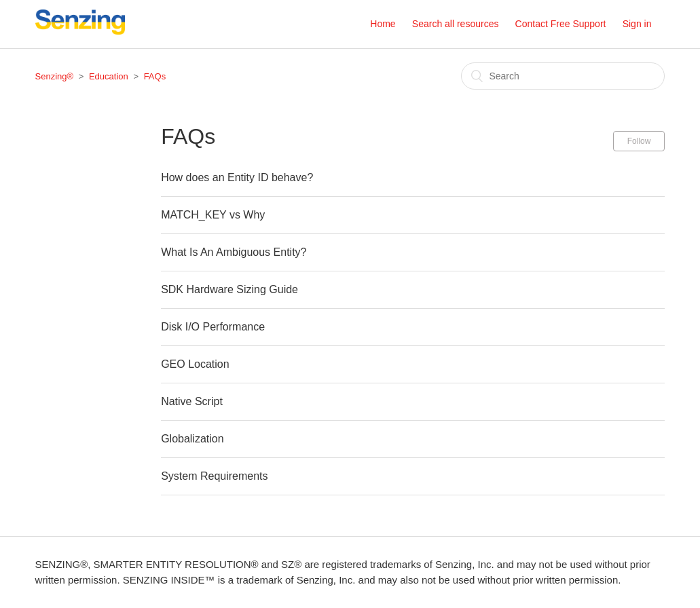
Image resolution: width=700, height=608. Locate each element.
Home (383, 24)
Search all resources (456, 24)
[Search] (563, 76)
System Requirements (214, 476)
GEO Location (195, 364)
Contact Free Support (561, 24)
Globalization (192, 439)
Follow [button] (639, 141)
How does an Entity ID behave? (237, 177)
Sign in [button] (637, 24)
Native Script (192, 401)
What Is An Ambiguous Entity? (234, 252)
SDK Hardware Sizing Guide (229, 289)
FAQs (155, 76)
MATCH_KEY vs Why (213, 215)
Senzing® (55, 76)
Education (109, 76)
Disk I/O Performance (213, 327)
